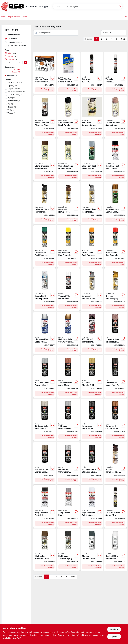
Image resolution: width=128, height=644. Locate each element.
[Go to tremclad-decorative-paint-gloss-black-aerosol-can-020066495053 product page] (92, 73)
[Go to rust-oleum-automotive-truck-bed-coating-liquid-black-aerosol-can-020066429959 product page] (115, 506)
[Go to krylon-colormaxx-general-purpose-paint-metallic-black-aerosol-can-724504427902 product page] (92, 463)
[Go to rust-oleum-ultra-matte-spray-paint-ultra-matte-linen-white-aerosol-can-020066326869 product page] (115, 550)
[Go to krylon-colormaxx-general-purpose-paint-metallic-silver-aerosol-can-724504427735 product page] (68, 420)
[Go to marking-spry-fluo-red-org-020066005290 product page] (45, 73)
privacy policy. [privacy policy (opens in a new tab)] (50, 635)
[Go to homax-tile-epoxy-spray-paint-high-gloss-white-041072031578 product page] (68, 73)
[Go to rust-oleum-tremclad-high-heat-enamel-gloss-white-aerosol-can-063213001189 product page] (92, 506)
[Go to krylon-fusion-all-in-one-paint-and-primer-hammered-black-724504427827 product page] (92, 420)
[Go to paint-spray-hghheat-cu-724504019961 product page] (68, 333)
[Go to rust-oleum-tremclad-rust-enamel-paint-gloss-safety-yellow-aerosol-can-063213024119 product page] (68, 246)
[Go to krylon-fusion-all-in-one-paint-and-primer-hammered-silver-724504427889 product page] (68, 463)
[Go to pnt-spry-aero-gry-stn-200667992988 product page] (92, 116)
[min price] (9, 63)
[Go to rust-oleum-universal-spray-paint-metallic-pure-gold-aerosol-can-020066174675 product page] (115, 290)
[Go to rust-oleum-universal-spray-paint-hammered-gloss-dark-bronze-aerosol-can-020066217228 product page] (115, 463)
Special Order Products (17, 46)
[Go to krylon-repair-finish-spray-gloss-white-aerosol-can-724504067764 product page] (68, 290)
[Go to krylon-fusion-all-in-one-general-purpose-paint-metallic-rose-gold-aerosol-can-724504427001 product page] (115, 333)
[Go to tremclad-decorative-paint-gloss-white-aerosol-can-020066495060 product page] (115, 73)
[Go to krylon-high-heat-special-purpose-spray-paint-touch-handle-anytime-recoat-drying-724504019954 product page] (45, 333)
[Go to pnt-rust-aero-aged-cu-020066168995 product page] (115, 203)
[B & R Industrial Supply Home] (13, 7)
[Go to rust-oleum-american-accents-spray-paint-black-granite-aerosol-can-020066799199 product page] (68, 116)
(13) (11, 98)
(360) (12, 86)
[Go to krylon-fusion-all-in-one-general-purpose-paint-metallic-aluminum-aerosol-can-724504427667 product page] (45, 376)
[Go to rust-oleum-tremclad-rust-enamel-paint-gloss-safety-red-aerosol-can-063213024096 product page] (115, 246)
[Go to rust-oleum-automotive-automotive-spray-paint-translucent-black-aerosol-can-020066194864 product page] (92, 333)
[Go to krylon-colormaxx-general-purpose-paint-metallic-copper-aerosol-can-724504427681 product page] (68, 376)
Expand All (16, 72)
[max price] (19, 63)
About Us (123, 17)
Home (4, 17)
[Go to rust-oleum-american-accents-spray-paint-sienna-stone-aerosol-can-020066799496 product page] (115, 116)
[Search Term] (87, 7)
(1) (10, 104)
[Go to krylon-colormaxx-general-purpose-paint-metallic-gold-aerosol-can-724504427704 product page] (92, 376)
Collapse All (16, 69)
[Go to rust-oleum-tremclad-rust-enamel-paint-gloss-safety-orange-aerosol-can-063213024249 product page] (92, 246)
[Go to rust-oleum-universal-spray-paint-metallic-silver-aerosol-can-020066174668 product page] (92, 290)
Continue (114, 629)
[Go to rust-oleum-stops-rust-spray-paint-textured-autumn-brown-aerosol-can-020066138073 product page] (45, 550)
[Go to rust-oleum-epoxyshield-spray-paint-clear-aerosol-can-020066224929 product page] (45, 290)
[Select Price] (25, 63)
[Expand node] (6, 75)
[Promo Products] (6, 35)
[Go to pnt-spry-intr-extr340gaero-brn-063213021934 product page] (45, 160)
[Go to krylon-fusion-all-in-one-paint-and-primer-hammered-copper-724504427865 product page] (115, 420)
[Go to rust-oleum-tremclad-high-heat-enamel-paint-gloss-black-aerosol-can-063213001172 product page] (115, 160)
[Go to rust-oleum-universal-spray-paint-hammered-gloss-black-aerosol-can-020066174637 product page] (45, 203)
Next (123, 39)
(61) (14, 89)
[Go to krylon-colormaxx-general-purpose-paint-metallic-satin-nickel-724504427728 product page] (45, 420)
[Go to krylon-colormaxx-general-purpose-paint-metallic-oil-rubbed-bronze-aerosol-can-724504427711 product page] (115, 376)
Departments (13, 17)
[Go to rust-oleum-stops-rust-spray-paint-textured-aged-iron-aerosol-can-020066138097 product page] (68, 550)
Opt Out (114, 636)
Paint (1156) (12, 75)
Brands (25, 17)
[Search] (120, 6)
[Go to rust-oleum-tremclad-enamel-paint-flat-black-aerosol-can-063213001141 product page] (45, 506)
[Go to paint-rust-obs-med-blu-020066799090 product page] (45, 116)
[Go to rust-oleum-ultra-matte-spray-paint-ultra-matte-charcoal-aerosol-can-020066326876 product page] (92, 550)
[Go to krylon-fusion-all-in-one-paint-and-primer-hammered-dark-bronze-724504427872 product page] (45, 463)
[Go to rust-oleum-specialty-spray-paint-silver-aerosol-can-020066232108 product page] (92, 160)
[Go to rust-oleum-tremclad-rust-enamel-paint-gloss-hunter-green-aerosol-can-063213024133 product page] (45, 246)
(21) (16, 92)
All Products (12, 39)
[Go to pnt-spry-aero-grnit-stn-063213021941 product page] (68, 160)
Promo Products (14, 35)
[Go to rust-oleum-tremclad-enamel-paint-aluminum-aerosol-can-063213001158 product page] (68, 506)
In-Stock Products (14, 42)
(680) (15, 82)
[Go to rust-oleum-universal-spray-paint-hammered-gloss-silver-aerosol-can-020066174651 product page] (92, 203)
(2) (14, 101)
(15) (15, 95)
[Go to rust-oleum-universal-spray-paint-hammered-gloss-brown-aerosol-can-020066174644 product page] (68, 203)
